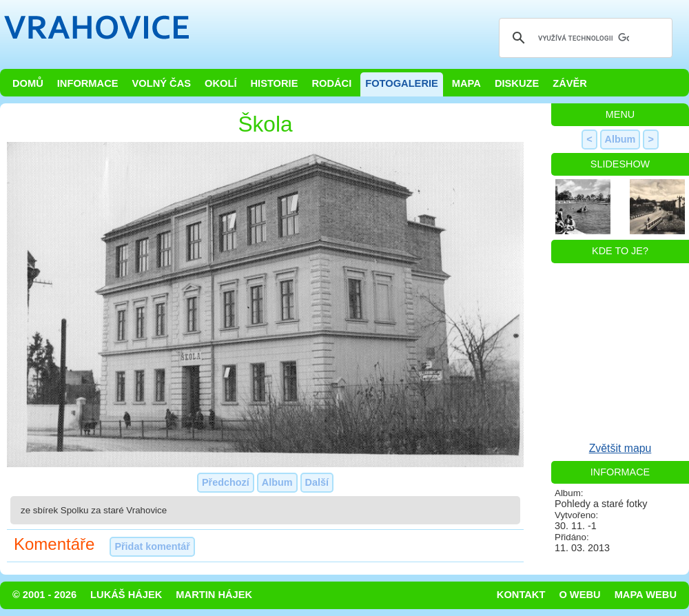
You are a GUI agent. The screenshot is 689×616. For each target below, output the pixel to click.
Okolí (220, 83)
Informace (88, 83)
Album (277, 482)
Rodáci (331, 83)
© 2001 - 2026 (44, 595)
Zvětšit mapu (620, 448)
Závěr (570, 83)
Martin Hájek (214, 595)
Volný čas (162, 83)
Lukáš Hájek (126, 595)
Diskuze (517, 83)
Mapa (466, 83)
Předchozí (226, 482)
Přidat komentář (152, 546)
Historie (274, 83)
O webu (579, 595)
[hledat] (584, 38)
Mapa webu (646, 595)
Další (317, 482)
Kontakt (521, 595)
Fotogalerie (402, 83)
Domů (28, 83)
